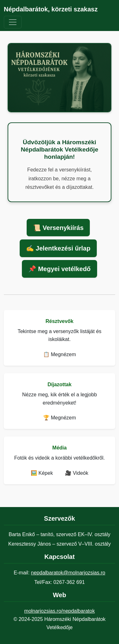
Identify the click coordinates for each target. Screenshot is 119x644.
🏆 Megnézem (60, 418)
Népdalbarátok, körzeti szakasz (51, 9)
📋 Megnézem (60, 354)
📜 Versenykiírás (58, 228)
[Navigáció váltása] (13, 22)
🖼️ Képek (42, 473)
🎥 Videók (77, 473)
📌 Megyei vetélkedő (59, 269)
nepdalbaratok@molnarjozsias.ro (68, 573)
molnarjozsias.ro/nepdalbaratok (59, 611)
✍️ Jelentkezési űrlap (58, 248)
